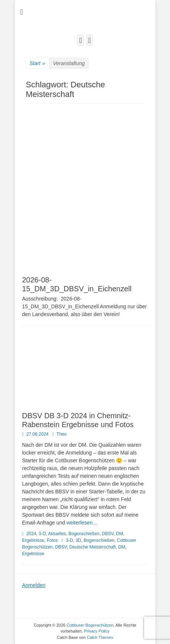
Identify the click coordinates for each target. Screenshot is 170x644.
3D (78, 540)
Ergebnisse (33, 540)
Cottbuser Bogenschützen (90, 625)
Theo (61, 434)
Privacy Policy (97, 631)
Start (37, 63)
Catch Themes (100, 637)
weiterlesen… (82, 523)
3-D (42, 534)
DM (119, 534)
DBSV (108, 534)
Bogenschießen (84, 534)
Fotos (52, 540)
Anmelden (34, 585)
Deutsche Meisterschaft (92, 547)
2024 (31, 534)
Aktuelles (57, 534)
